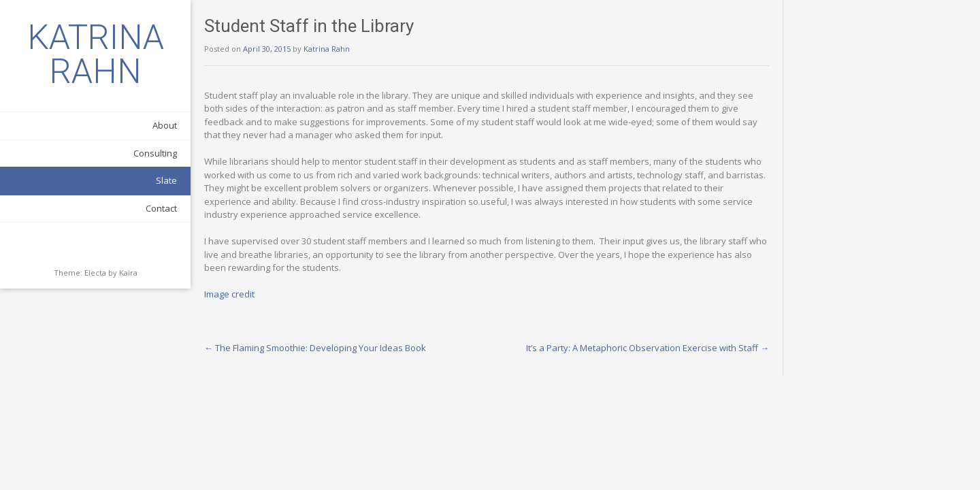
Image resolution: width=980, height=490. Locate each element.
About (165, 125)
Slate (166, 180)
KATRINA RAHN (96, 54)
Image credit (229, 294)
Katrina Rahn (327, 49)
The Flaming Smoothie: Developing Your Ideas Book (315, 348)
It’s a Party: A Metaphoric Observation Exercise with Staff (648, 348)
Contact (161, 208)
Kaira (128, 273)
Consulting (155, 153)
